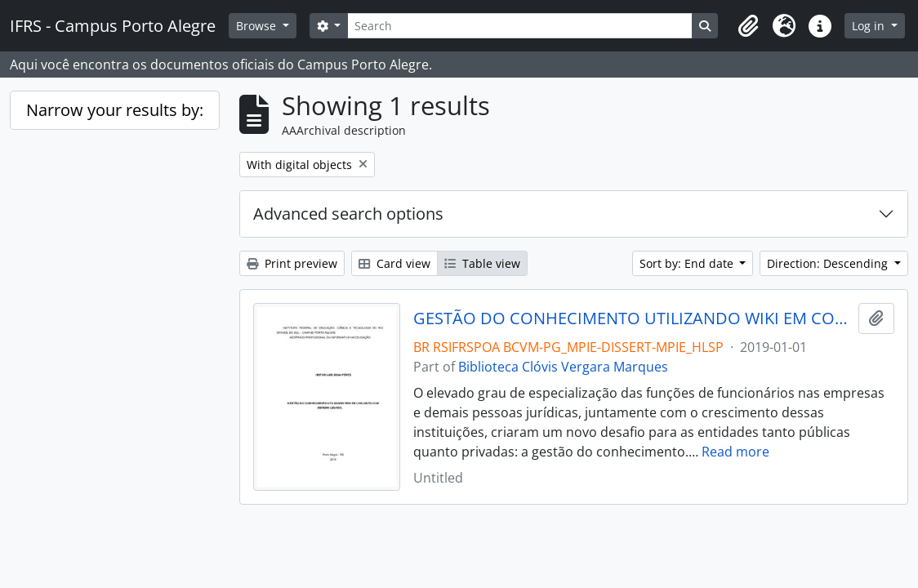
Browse (258, 26)
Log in (870, 26)
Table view (482, 263)
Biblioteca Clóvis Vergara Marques (563, 367)
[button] (748, 26)
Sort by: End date (688, 263)
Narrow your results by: (115, 110)
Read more (735, 452)
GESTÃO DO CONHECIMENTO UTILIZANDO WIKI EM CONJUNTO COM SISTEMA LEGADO (633, 318)
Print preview (292, 263)
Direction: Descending (829, 263)
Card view (394, 263)
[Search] (519, 26)
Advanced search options (348, 214)
